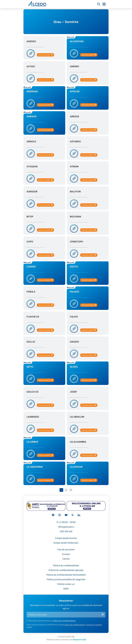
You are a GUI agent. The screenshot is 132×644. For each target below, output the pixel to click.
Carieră (66, 559)
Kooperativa (79, 639)
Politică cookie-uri (66, 584)
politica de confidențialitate (64, 621)
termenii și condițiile (94, 625)
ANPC (66, 589)
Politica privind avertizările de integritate (66, 579)
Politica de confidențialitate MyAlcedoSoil (66, 575)
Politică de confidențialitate (66, 565)
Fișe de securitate (66, 550)
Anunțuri (66, 554)
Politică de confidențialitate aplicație (66, 570)
